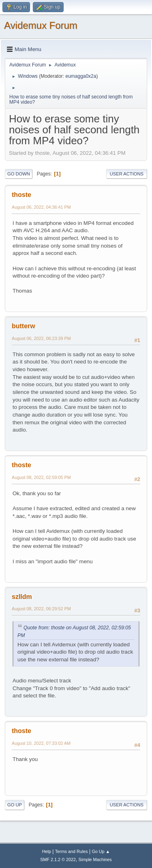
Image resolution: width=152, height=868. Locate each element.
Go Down (19, 174)
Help (47, 851)
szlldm (22, 597)
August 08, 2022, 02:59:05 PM (41, 477)
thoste (21, 195)
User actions (127, 174)
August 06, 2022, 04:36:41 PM (41, 207)
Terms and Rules (72, 851)
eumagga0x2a (81, 76)
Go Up (15, 805)
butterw (24, 326)
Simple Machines (95, 859)
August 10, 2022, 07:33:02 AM (41, 743)
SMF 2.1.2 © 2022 (58, 859)
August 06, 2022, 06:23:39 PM (41, 338)
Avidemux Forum (41, 25)
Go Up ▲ (101, 851)
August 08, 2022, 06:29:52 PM (41, 609)
